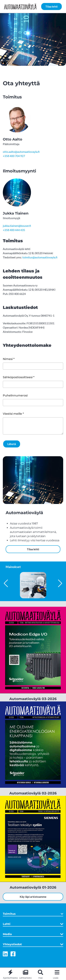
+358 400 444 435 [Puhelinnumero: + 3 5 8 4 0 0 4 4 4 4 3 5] (14, 230)
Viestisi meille (12, 414)
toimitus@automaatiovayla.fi (40, 257)
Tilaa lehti (51, 6)
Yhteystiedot (33, 944)
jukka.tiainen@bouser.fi (17, 226)
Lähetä (12, 444)
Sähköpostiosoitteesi (18, 377)
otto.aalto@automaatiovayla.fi (21, 152)
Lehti (33, 924)
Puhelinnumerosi (15, 395)
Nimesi (8, 359)
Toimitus (33, 914)
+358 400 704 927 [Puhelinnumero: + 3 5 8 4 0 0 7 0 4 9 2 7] (14, 156)
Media (33, 934)
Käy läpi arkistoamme (33, 897)
